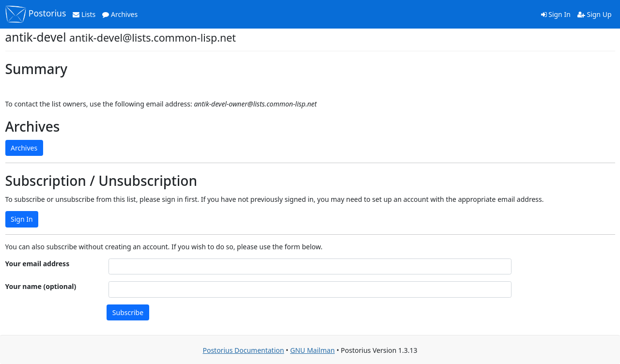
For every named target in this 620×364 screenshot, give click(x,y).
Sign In (556, 14)
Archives (120, 14)
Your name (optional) (41, 286)
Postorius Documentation (243, 350)
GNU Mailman (312, 350)
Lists (84, 14)
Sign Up (595, 14)
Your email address (38, 264)
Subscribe (128, 312)
